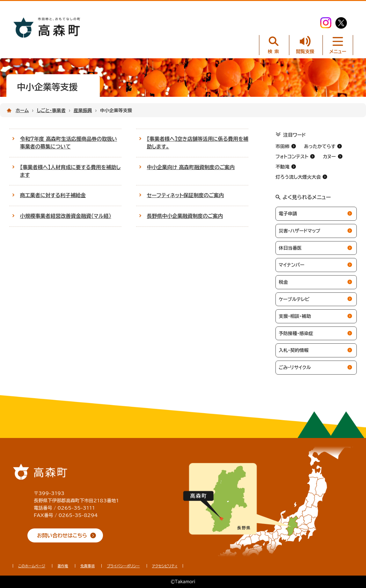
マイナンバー (291, 265)
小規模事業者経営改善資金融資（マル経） (66, 216)
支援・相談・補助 (295, 316)
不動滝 (282, 167)
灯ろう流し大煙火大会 (298, 177)
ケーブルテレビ (294, 299)
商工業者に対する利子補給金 (53, 195)
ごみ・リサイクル (295, 367)
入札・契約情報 (294, 350)
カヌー (329, 157)
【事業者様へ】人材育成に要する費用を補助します (70, 171)
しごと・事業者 (51, 110)
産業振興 (83, 110)
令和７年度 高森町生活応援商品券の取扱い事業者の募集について (69, 143)
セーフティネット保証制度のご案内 (186, 195)
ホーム (22, 110)
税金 (283, 282)
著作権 (63, 566)
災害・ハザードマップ (299, 231)
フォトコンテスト (292, 157)
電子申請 (288, 214)
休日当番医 (290, 248)
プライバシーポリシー (123, 566)
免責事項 (88, 566)
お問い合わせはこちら (62, 535)
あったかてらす (320, 146)
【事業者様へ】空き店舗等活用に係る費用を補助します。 (198, 143)
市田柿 (282, 146)
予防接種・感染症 (296, 333)
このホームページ (32, 566)
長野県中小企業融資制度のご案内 (185, 216)
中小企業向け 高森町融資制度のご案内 (191, 167)
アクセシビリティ (165, 566)
